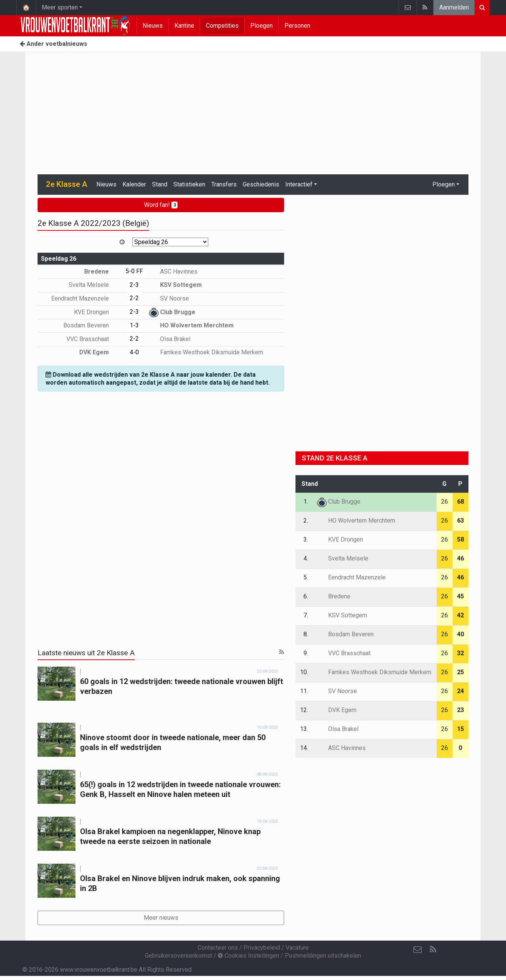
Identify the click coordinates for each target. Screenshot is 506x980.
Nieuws (153, 26)
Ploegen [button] (444, 184)
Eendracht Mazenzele (86, 298)
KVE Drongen (97, 312)
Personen (297, 26)
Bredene (102, 272)
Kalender (134, 184)
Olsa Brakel (170, 339)
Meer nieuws (161, 918)
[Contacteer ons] (418, 950)
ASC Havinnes (173, 272)
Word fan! (161, 205)
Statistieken (189, 184)
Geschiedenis (261, 184)
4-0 (134, 352)
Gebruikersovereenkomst (178, 956)
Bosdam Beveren (92, 325)
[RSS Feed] (433, 950)
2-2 (134, 298)
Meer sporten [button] (60, 7)
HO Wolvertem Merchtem (191, 325)
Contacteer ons (218, 948)
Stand (160, 184)
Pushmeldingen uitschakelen (323, 956)
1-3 (134, 325)
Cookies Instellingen (248, 956)
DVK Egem (100, 352)
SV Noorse (169, 298)
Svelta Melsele (94, 285)
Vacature (297, 948)
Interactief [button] (299, 184)
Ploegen (262, 26)
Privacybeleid (262, 948)
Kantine (184, 26)
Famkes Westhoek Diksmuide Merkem (206, 352)
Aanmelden (454, 7)
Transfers (224, 184)
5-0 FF (134, 271)
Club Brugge (172, 312)
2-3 (134, 285)
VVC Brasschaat (93, 339)
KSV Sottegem (175, 285)
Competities (222, 26)
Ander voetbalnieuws (53, 44)
